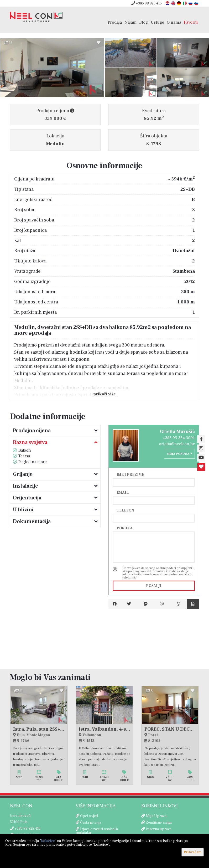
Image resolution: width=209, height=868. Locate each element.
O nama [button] (174, 22)
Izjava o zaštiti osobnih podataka (97, 831)
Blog (144, 22)
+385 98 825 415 (147, 3)
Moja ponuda (179, 454)
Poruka (125, 528)
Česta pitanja (91, 823)
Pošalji (154, 586)
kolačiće (48, 841)
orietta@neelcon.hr (177, 444)
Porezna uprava (159, 829)
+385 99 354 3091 (179, 438)
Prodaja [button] (115, 22)
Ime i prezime (130, 474)
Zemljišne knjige (159, 823)
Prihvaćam (193, 852)
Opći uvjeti (89, 816)
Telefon (125, 510)
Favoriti (191, 22)
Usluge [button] (157, 22)
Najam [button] (130, 22)
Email (123, 492)
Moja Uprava (156, 816)
